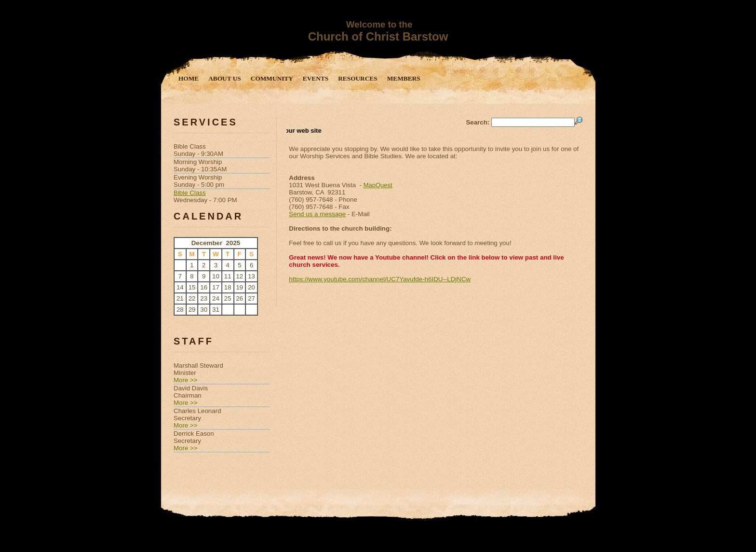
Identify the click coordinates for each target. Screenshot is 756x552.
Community (272, 78)
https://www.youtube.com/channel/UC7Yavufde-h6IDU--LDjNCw (380, 279)
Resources (358, 78)
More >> (186, 380)
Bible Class (190, 193)
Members (404, 78)
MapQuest (378, 185)
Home (189, 78)
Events (316, 78)
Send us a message (317, 214)
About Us (225, 78)
